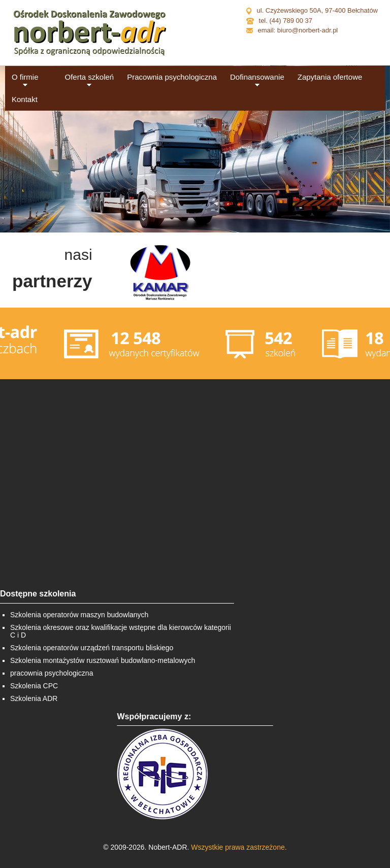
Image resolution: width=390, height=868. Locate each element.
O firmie (25, 77)
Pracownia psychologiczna (172, 77)
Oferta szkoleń (90, 77)
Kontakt (25, 99)
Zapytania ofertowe (330, 77)
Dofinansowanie (257, 77)
